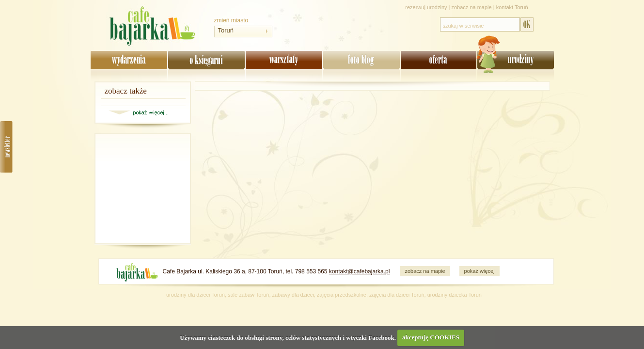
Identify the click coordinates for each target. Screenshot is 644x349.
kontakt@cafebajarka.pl (360, 271)
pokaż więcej (479, 271)
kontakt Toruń (512, 7)
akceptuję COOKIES (431, 337)
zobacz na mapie (472, 7)
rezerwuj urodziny (426, 7)
